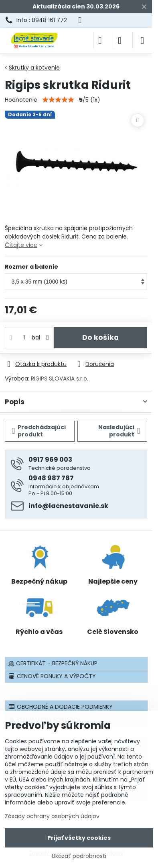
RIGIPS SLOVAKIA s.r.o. (60, 378)
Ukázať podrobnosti (79, 856)
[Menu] (142, 41)
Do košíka (100, 337)
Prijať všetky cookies (79, 838)
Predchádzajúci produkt (39, 431)
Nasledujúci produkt (119, 431)
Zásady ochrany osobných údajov (52, 816)
